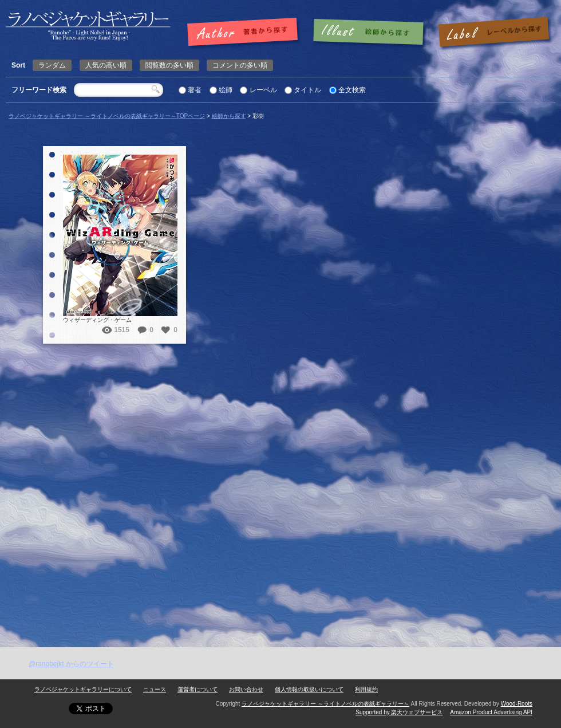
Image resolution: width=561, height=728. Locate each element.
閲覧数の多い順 (169, 65)
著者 (195, 90)
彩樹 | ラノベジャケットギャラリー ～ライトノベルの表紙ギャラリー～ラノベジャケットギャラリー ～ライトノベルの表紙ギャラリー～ (88, 26)
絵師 (226, 90)
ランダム (52, 65)
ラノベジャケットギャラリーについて (83, 689)
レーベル (263, 90)
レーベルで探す (493, 33)
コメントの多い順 (240, 65)
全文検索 (352, 90)
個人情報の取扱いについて (309, 689)
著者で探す (245, 33)
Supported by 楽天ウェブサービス (399, 712)
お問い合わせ (246, 689)
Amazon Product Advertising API (491, 712)
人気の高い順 (106, 65)
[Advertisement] (137, 480)
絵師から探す (229, 116)
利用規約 (366, 689)
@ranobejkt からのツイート (71, 664)
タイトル (307, 90)
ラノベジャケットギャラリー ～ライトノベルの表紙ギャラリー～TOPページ (107, 116)
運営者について (197, 689)
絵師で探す (369, 33)
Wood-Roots (517, 704)
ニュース (155, 689)
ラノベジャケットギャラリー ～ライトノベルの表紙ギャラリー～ (325, 704)
